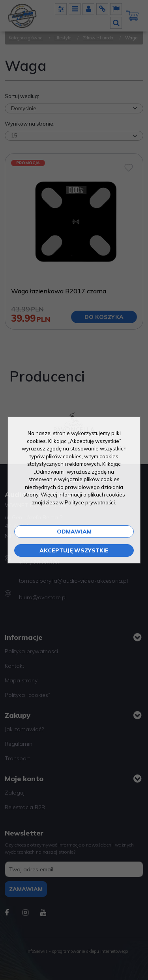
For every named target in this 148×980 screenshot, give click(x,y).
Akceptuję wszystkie (74, 550)
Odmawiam (74, 532)
